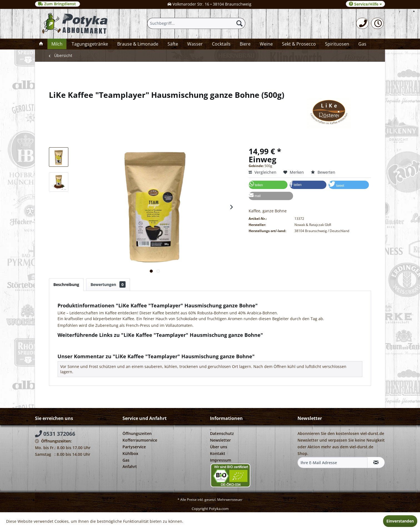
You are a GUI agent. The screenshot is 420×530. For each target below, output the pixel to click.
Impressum (221, 460)
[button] (268, 185)
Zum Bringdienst (57, 4)
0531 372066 (55, 434)
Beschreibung (66, 284)
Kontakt (218, 453)
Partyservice (134, 447)
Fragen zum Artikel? (78, 342)
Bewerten (323, 172)
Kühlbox (130, 453)
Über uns (219, 447)
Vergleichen (262, 172)
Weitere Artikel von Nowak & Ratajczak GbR (100, 348)
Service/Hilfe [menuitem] (365, 4)
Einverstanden (400, 521)
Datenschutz (222, 433)
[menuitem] (362, 23)
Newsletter (220, 440)
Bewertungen (108, 284)
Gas (126, 460)
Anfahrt (130, 466)
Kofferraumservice (140, 440)
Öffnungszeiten (137, 433)
